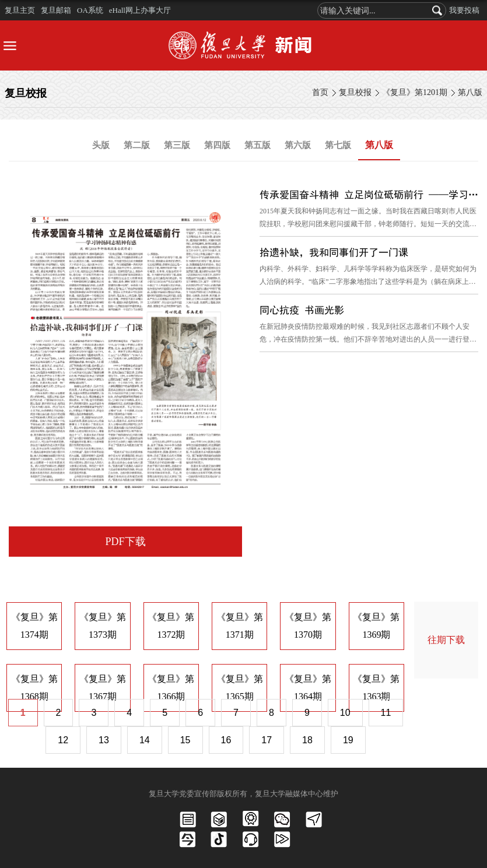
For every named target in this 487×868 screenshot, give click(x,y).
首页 (320, 92)
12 (63, 740)
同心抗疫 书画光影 (302, 310)
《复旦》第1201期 (415, 92)
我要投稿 (464, 10)
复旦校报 (355, 92)
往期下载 (446, 640)
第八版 (470, 92)
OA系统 (90, 10)
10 (345, 713)
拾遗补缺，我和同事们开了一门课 (334, 252)
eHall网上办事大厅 (140, 10)
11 (386, 713)
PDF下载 (125, 542)
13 (104, 740)
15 (185, 740)
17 (267, 740)
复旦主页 (20, 10)
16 (226, 740)
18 (307, 740)
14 (145, 740)
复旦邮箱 (56, 10)
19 (348, 740)
